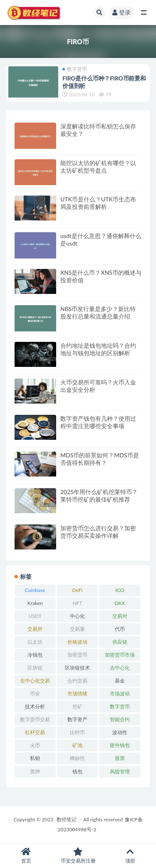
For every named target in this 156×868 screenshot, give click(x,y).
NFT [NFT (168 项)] (77, 603)
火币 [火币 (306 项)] (35, 745)
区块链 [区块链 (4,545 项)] (35, 668)
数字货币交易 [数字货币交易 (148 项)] (35, 719)
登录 (121, 12)
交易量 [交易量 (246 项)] (77, 629)
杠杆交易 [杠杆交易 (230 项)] (35, 732)
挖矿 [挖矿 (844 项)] (77, 706)
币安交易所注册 (78, 856)
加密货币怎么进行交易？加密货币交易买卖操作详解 (98, 532)
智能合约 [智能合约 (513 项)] (120, 719)
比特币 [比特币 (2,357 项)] (77, 732)
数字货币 (75, 69)
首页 (26, 856)
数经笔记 (67, 819)
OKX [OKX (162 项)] (120, 603)
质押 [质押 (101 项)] (35, 771)
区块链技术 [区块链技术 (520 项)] (77, 668)
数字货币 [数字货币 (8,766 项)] (120, 706)
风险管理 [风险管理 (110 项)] (120, 771)
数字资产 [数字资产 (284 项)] (77, 719)
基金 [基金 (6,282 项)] (120, 681)
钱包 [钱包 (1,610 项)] (77, 771)
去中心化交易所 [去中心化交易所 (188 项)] (35, 682)
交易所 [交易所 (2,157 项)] (35, 629)
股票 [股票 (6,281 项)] (120, 758)
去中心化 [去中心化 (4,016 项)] (120, 668)
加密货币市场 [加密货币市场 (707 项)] (120, 655)
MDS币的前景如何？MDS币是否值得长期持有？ (100, 459)
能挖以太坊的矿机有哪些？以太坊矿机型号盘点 (98, 167)
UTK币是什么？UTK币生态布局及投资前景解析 (98, 203)
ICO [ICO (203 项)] (120, 590)
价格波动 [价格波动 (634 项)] (77, 642)
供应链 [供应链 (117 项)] (120, 642)
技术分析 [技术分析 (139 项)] (35, 706)
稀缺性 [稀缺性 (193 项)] (77, 758)
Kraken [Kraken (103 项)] (35, 603)
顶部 (130, 856)
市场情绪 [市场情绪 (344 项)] (77, 694)
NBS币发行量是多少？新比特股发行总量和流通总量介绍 (98, 312)
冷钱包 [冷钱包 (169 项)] (35, 655)
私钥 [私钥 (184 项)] (35, 758)
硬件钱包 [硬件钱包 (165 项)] (120, 745)
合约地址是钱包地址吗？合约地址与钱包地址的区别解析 (98, 349)
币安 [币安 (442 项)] (35, 694)
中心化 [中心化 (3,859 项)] (77, 616)
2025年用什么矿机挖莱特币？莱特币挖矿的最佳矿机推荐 (99, 495)
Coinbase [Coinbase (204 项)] (35, 590)
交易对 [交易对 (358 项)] (120, 616)
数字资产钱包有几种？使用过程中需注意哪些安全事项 (98, 422)
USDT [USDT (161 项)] (35, 616)
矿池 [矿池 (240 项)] (77, 745)
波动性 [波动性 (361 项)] (120, 732)
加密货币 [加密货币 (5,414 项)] (77, 655)
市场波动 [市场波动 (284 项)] (120, 694)
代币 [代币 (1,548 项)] (120, 629)
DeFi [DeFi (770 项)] (78, 590)
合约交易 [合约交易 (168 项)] (77, 681)
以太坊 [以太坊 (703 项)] (35, 642)
